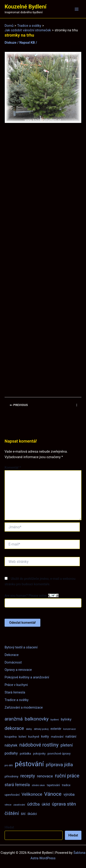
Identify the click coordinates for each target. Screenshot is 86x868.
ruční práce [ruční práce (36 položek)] (67, 776)
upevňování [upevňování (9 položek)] (12, 795)
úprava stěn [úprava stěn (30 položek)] (64, 804)
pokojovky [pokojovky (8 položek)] (39, 754)
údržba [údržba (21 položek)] (33, 804)
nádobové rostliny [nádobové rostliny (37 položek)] (39, 745)
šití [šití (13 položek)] (23, 814)
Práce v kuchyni (16, 685)
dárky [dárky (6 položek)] (29, 729)
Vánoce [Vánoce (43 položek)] (53, 794)
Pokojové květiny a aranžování (27, 677)
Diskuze (11, 43)
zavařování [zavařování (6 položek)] (19, 805)
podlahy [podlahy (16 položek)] (11, 753)
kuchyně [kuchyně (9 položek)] (34, 737)
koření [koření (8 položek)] (22, 737)
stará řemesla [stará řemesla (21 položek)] (17, 785)
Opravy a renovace (18, 670)
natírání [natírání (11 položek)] (71, 736)
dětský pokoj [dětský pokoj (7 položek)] (41, 729)
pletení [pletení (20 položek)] (67, 745)
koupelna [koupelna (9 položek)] (11, 737)
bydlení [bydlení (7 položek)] (55, 720)
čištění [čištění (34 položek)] (12, 813)
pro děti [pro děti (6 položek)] (9, 765)
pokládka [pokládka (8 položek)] (25, 754)
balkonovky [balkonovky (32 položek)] (37, 719)
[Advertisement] (43, 260)
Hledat (9, 827)
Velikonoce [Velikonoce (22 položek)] (32, 794)
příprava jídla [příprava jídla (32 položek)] (59, 765)
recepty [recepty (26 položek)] (28, 776)
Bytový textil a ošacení (21, 647)
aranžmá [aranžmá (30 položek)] (14, 719)
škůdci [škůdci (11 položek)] (32, 814)
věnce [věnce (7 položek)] (8, 805)
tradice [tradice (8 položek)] (66, 785)
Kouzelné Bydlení (25, 7)
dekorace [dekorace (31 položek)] (14, 728)
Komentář (13, 468)
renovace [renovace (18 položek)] (45, 776)
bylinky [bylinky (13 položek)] (66, 719)
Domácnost (13, 662)
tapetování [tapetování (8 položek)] (53, 785)
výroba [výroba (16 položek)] (69, 794)
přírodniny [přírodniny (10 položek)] (11, 776)
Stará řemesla (15, 692)
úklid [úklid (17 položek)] (46, 804)
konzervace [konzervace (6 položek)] (69, 729)
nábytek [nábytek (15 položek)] (11, 745)
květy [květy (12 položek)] (45, 736)
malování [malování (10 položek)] (57, 736)
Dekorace (12, 655)
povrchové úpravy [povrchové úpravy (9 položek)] (59, 754)
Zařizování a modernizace (24, 707)
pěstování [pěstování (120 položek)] (29, 764)
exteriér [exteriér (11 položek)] (56, 729)
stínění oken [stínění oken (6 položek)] (38, 785)
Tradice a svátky (17, 700)
